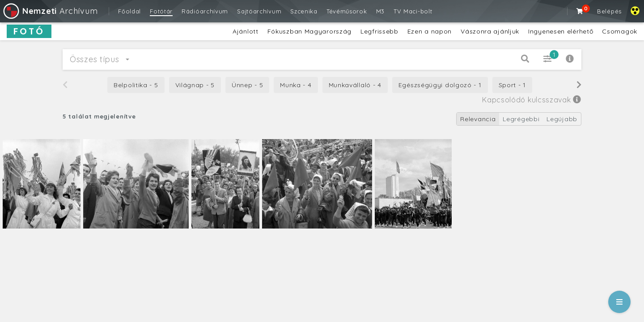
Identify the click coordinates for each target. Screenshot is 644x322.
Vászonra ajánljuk (490, 31)
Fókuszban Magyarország (309, 31)
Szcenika (304, 11)
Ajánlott (246, 31)
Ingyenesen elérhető (561, 31)
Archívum (50, 11)
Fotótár (161, 11)
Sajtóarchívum (259, 11)
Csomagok (620, 31)
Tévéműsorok (347, 11)
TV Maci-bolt (413, 11)
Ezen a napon (430, 31)
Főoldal (129, 11)
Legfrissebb (379, 31)
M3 (380, 11)
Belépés (609, 11)
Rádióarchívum (205, 11)
